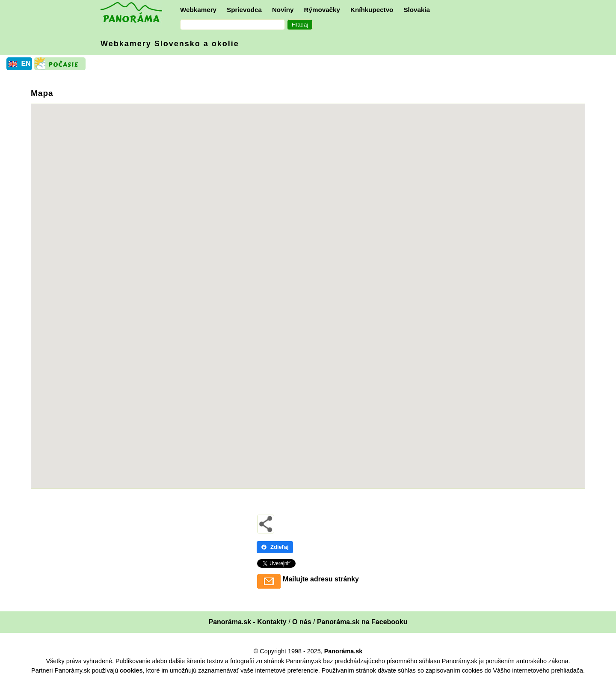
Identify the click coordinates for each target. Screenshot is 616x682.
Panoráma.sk (344, 651)
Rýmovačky (322, 10)
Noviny (283, 10)
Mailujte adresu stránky (321, 579)
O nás (302, 622)
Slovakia (417, 10)
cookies (131, 670)
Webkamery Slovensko (170, 44)
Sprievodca (244, 10)
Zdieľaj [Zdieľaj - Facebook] (275, 547)
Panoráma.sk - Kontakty (247, 622)
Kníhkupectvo (372, 10)
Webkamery (198, 10)
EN (26, 64)
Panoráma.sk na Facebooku (362, 622)
